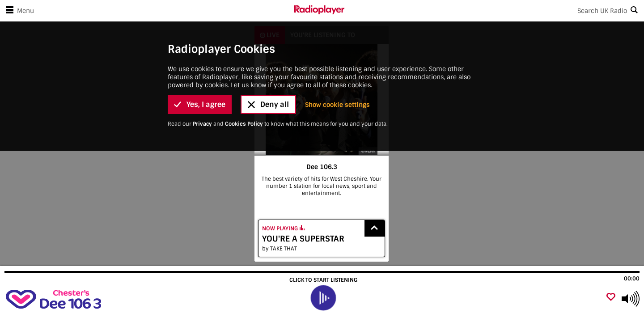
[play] (323, 298)
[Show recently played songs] (375, 228)
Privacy (202, 124)
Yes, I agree (200, 104)
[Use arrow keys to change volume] (631, 299)
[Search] (494, 11)
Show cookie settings (337, 105)
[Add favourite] (611, 298)
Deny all (268, 104)
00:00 (632, 279)
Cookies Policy (244, 124)
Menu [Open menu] (18, 11)
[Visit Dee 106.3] (55, 299)
